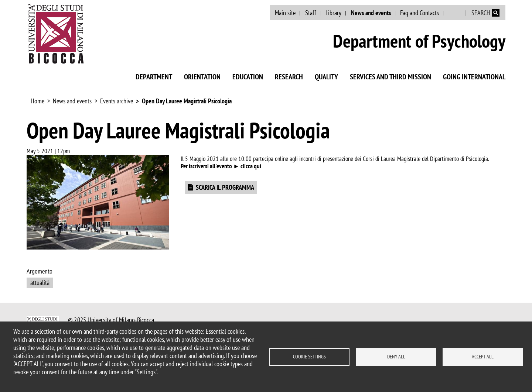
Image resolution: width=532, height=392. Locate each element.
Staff (311, 13)
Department (154, 77)
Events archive (117, 101)
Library (333, 13)
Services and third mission (391, 77)
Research (289, 77)
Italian (455, 13)
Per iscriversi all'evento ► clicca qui (221, 166)
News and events (371, 13)
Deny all (396, 357)
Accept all (483, 357)
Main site (285, 13)
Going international (474, 77)
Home (37, 101)
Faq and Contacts (420, 13)
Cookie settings (309, 357)
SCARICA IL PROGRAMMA (225, 187)
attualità (40, 283)
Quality (326, 77)
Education (248, 77)
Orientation (202, 77)
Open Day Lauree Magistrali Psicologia (187, 101)
